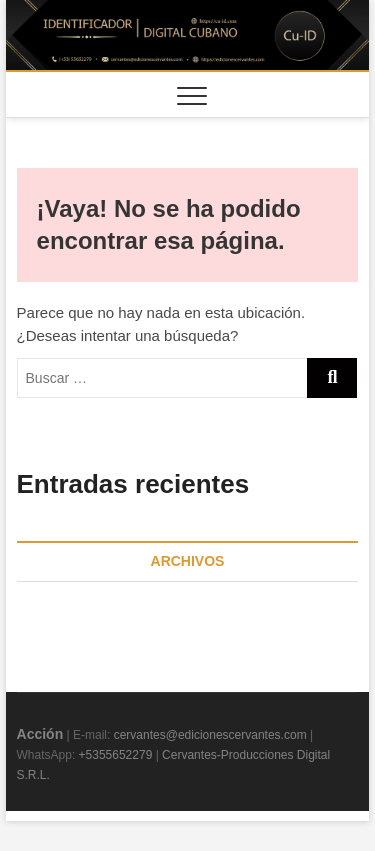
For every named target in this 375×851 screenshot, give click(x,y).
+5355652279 (116, 755)
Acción (40, 734)
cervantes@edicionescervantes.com (210, 735)
